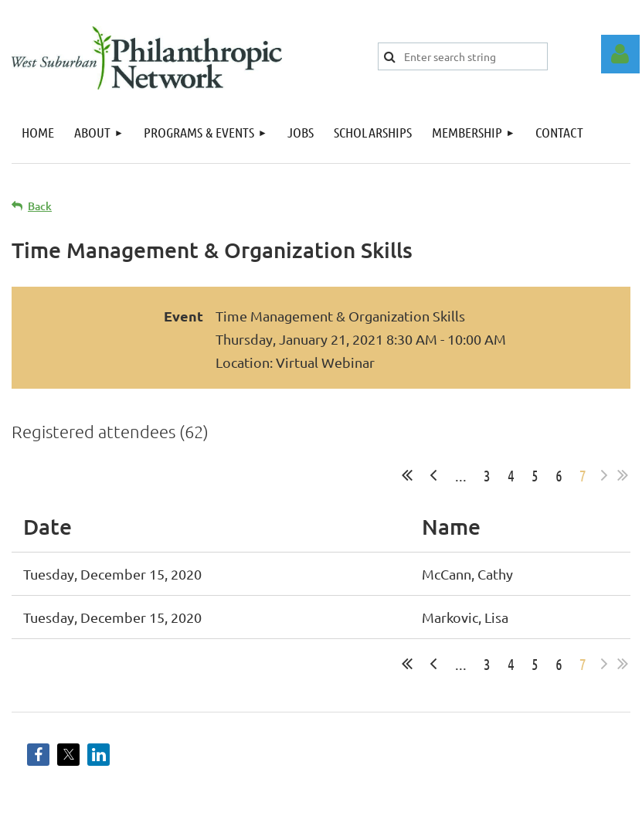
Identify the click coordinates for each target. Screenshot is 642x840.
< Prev (433, 475)
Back (40, 206)
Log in (620, 54)
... (461, 475)
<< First (407, 475)
